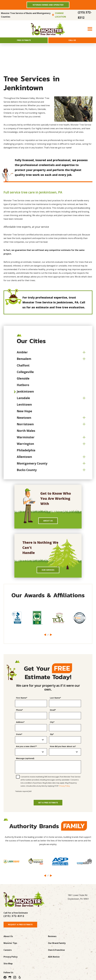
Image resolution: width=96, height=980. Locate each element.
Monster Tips (10, 948)
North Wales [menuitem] (26, 432)
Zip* (52, 737)
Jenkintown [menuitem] (25, 393)
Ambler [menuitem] (22, 354)
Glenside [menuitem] (23, 380)
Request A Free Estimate (22, 929)
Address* (20, 725)
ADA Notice (54, 962)
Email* (53, 713)
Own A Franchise (56, 955)
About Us (48, 523)
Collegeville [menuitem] (25, 373)
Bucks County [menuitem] (27, 471)
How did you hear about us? (63, 749)
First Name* (22, 701)
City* (52, 725)
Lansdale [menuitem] (23, 399)
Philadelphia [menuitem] (26, 452)
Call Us (72, 41)
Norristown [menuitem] (25, 426)
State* (19, 737)
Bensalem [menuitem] (24, 360)
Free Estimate (24, 41)
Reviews (52, 941)
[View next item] (51, 638)
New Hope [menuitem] (24, 412)
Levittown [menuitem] (24, 406)
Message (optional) (25, 761)
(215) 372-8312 (85, 16)
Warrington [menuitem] (25, 445)
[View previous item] (45, 638)
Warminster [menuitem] (26, 439)
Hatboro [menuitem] (23, 386)
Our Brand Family (57, 948)
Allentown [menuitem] (24, 458)
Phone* (19, 713)
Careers (8, 955)
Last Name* (55, 701)
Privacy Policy (65, 789)
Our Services (48, 572)
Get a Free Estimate (48, 807)
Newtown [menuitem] (24, 419)
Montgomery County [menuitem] (32, 465)
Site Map (8, 968)
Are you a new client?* (26, 749)
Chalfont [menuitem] (23, 367)
